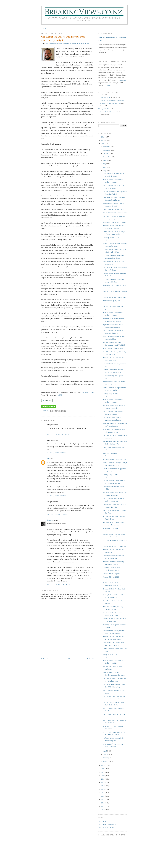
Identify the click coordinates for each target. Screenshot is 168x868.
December (107, 147)
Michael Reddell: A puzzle (112, 574)
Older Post (91, 658)
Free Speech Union (88, 392)
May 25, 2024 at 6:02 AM (58, 434)
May (105, 170)
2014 (103, 796)
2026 (103, 137)
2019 (103, 779)
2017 (103, 786)
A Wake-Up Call (104, 98)
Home (44, 28)
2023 (103, 765)
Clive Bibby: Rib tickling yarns (113, 209)
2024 (103, 144)
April (105, 751)
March (106, 754)
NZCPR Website (104, 821)
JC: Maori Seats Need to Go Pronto (115, 222)
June (105, 167)
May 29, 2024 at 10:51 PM (58, 584)
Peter (48, 459)
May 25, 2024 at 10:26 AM (59, 496)
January (106, 761)
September (107, 157)
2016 (103, 789)
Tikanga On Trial (104, 109)
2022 (103, 769)
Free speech (67, 43)
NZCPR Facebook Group (107, 824)
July (105, 164)
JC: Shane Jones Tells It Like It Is (114, 459)
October (106, 153)
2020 (103, 776)
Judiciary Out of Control (107, 112)
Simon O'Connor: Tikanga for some (115, 213)
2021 (103, 772)
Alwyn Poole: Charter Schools (113, 348)
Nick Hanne (85, 43)
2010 (103, 810)
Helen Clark (76, 43)
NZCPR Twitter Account (107, 827)
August (106, 160)
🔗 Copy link (47, 400)
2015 (103, 793)
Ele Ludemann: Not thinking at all (114, 297)
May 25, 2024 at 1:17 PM (58, 514)
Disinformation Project (54, 43)
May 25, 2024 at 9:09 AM (58, 453)
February (106, 758)
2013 (103, 799)
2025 (103, 140)
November (107, 150)
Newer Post (45, 658)
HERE (60, 395)
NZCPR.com (121, 80)
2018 (103, 782)
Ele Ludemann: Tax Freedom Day (114, 546)
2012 (103, 803)
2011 (103, 806)
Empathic (50, 520)
